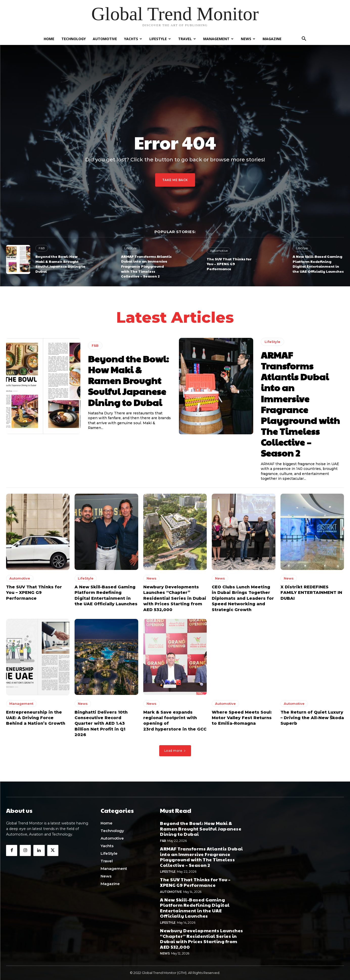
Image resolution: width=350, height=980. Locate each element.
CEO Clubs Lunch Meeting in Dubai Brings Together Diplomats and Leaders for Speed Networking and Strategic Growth (243, 598)
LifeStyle (160, 39)
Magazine (272, 39)
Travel (187, 39)
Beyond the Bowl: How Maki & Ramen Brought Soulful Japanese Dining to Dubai (60, 264)
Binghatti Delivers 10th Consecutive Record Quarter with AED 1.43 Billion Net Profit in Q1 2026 (101, 723)
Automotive (105, 39)
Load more (175, 751)
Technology (74, 39)
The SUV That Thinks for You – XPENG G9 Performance (229, 264)
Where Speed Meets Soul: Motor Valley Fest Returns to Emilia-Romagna (242, 718)
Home (49, 39)
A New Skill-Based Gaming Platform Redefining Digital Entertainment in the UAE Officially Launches (318, 264)
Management (218, 39)
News (248, 39)
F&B (42, 248)
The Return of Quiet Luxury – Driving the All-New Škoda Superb (312, 718)
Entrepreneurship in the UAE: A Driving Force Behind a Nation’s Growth (36, 718)
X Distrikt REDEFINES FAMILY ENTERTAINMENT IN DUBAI (311, 593)
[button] (304, 39)
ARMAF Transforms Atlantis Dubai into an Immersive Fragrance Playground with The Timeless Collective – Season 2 (146, 266)
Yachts (133, 39)
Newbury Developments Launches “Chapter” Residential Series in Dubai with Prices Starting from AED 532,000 (175, 598)
